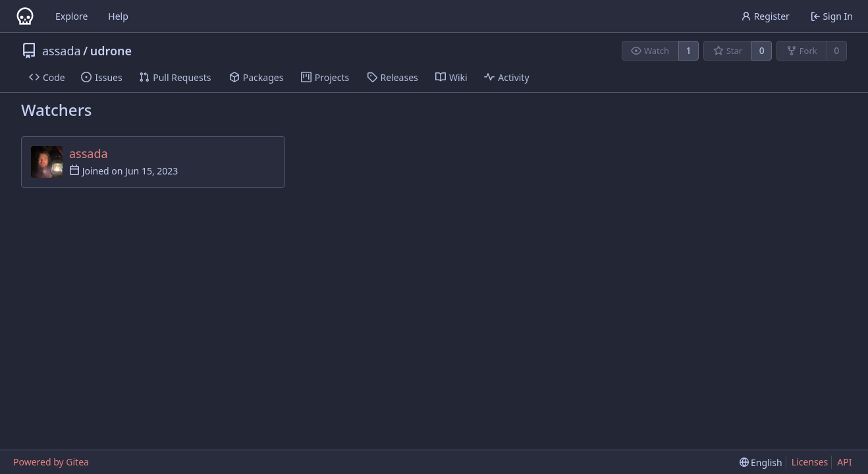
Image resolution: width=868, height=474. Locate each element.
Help (118, 16)
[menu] (761, 462)
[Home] (25, 16)
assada (62, 51)
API (844, 462)
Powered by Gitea (51, 462)
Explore (71, 16)
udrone (111, 51)
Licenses (810, 462)
